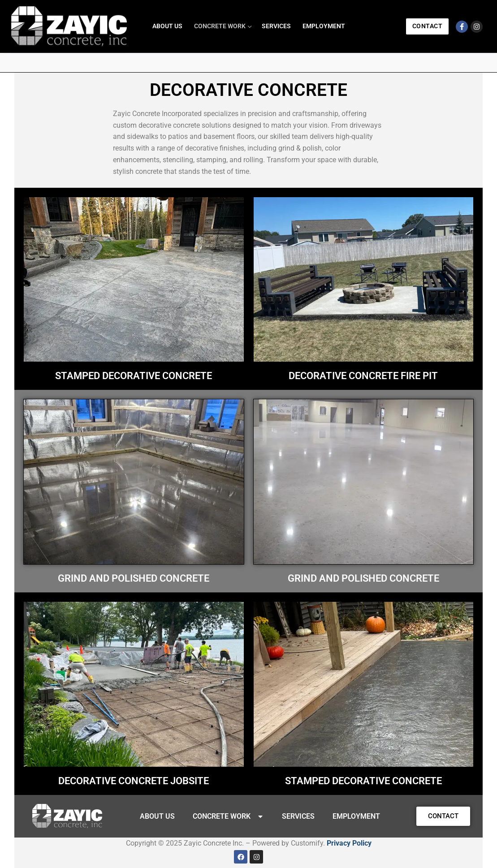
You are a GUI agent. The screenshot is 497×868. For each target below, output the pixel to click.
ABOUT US (157, 816)
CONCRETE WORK (228, 816)
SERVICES (298, 816)
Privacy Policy (349, 843)
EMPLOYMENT (356, 816)
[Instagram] (477, 27)
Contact (428, 26)
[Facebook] (462, 27)
